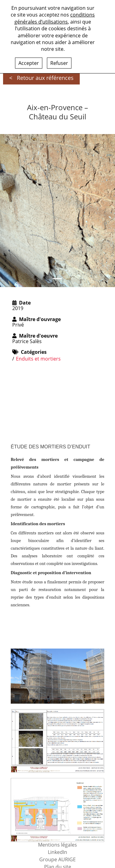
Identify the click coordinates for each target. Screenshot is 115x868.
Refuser (59, 63)
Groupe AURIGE (57, 859)
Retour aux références (45, 78)
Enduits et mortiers (38, 359)
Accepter (29, 63)
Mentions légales (57, 845)
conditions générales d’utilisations (55, 18)
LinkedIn (57, 852)
